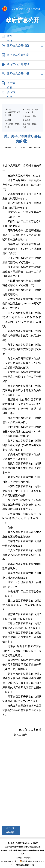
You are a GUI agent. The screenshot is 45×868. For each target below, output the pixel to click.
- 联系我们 (19, 858)
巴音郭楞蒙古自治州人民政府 (21, 9)
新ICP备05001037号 (8, 861)
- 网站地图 (27, 858)
